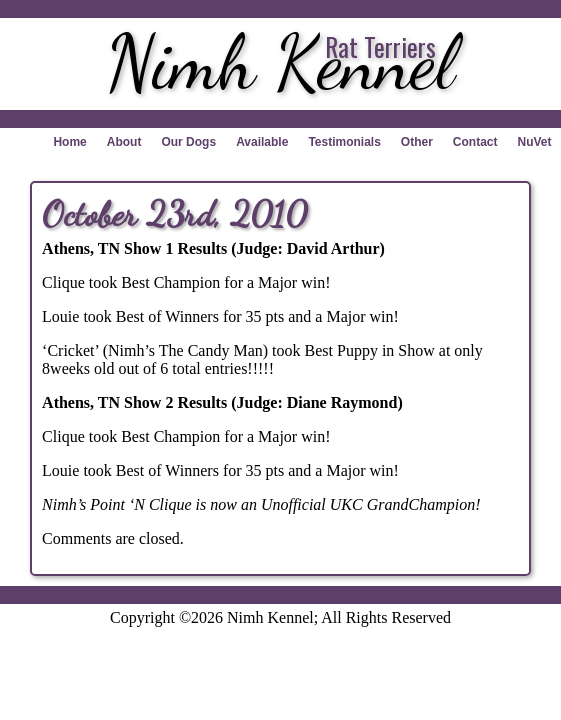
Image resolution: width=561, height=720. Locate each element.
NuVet (535, 142)
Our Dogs (188, 142)
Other (417, 142)
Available (262, 142)
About (124, 142)
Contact (475, 142)
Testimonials (344, 142)
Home (69, 142)
